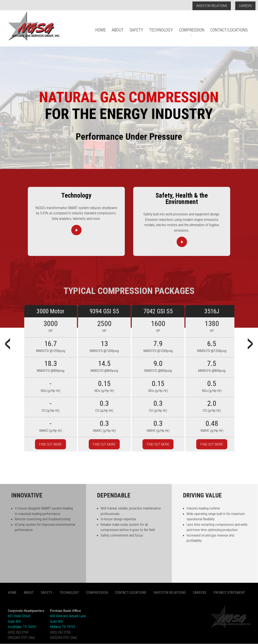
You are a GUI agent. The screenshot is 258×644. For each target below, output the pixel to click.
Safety (136, 30)
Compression (192, 30)
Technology (161, 30)
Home (101, 30)
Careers (245, 6)
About (118, 30)
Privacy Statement (229, 592)
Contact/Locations (229, 30)
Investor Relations (212, 6)
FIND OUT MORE (50, 444)
